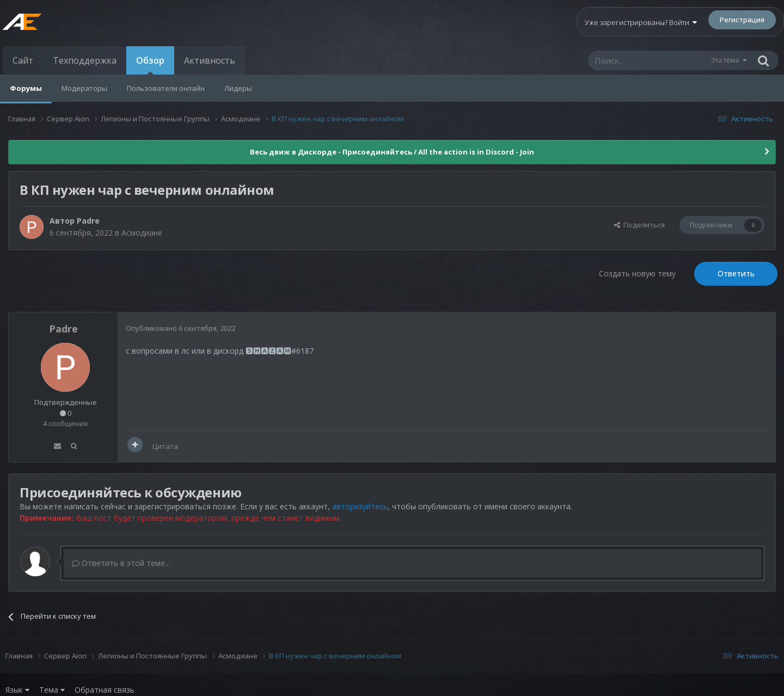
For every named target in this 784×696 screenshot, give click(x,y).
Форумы (26, 88)
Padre (88, 221)
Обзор (150, 64)
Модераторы (84, 88)
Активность (210, 60)
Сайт (23, 60)
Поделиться (639, 225)
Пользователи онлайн (166, 88)
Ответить (736, 273)
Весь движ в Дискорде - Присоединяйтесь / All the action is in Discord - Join (392, 152)
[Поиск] (649, 60)
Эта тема (725, 60)
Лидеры (238, 88)
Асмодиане (142, 233)
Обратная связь (105, 690)
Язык (17, 690)
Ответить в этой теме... (121, 563)
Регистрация (742, 20)
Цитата (165, 446)
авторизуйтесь (360, 506)
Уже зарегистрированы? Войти (641, 22)
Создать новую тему (637, 273)
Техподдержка (85, 60)
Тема (52, 690)
